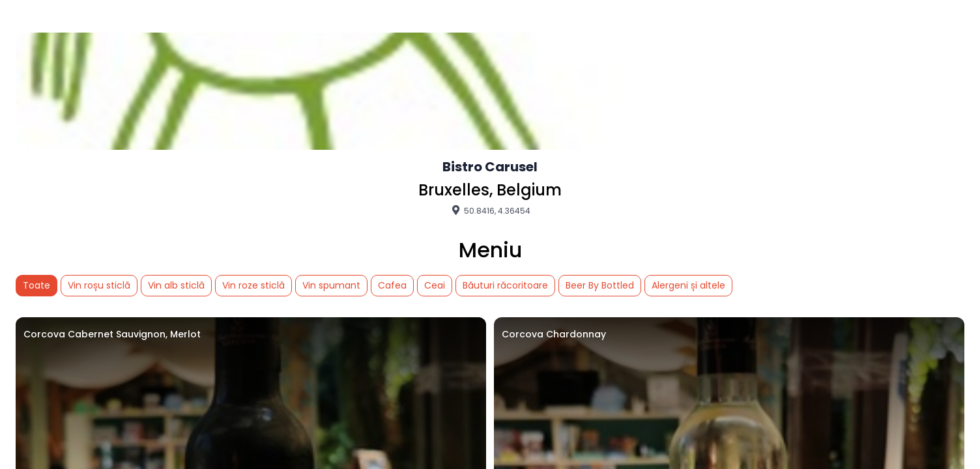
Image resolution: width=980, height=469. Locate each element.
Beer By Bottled (600, 285)
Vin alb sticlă (176, 285)
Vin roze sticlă (253, 285)
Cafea (392, 285)
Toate (36, 285)
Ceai (435, 285)
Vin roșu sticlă (99, 285)
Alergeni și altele (688, 285)
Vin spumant (331, 285)
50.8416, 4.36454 (490, 210)
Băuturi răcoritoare (505, 285)
